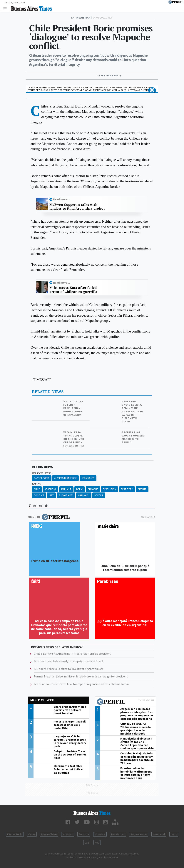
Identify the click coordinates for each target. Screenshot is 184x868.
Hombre (100, 834)
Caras (32, 834)
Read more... (61, 199)
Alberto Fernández (65, 478)
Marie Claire (49, 834)
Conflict (39, 495)
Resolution (109, 489)
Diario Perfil (15, 834)
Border (99, 495)
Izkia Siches (88, 478)
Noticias (68, 834)
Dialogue (93, 489)
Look (174, 834)
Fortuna (84, 834)
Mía (97, 842)
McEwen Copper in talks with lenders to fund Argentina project (77, 207)
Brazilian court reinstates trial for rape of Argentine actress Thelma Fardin (81, 684)
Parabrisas (118, 834)
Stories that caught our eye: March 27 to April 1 (133, 437)
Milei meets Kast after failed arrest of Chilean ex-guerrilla (73, 290)
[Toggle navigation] (6, 8)
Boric (80, 489)
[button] (152, 90)
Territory (127, 489)
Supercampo (139, 834)
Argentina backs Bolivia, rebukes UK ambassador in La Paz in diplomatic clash (132, 411)
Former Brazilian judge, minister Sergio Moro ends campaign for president (81, 676)
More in (49, 517)
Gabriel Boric (42, 478)
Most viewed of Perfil (125, 702)
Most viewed (42, 700)
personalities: (42, 473)
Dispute (142, 489)
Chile (37, 489)
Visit (51, 495)
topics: (37, 484)
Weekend (159, 834)
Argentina (50, 489)
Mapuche (66, 489)
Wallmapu (84, 495)
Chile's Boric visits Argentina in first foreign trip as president (72, 654)
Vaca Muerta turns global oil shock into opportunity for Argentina (74, 439)
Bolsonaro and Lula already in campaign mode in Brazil (68, 661)
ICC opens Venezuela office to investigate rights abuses (69, 669)
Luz (87, 842)
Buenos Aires (66, 495)
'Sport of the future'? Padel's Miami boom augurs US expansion (73, 408)
